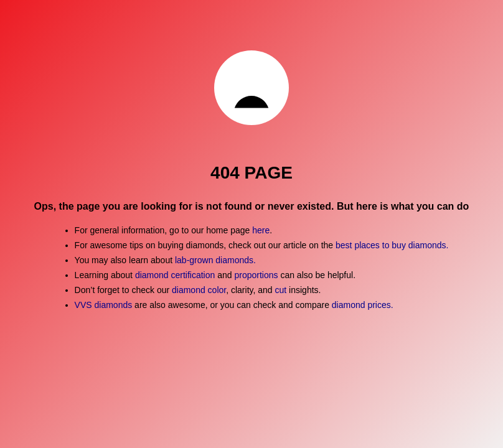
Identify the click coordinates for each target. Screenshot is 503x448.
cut (281, 290)
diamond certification (175, 275)
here (261, 230)
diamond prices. (363, 305)
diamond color (199, 290)
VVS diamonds (104, 305)
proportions (257, 275)
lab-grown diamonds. (215, 260)
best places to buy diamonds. (392, 245)
